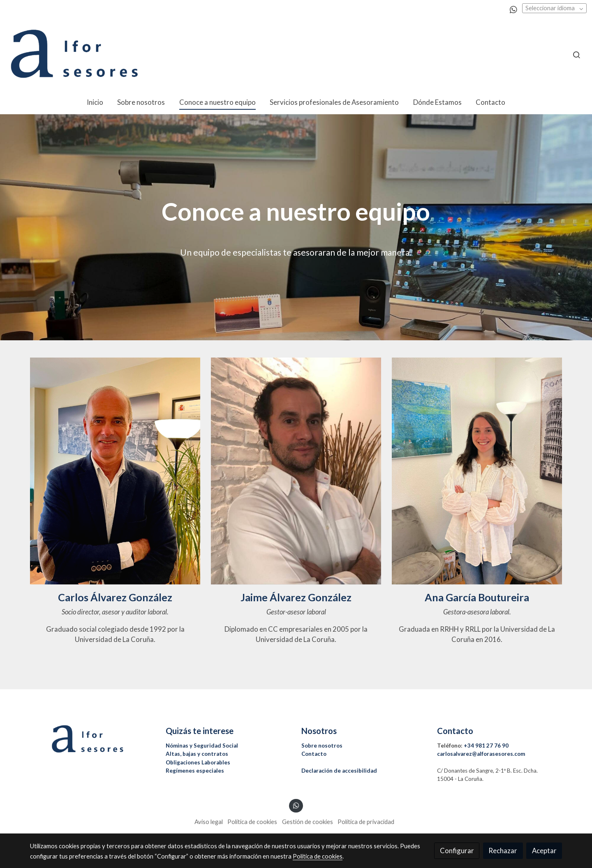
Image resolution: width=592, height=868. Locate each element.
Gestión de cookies (308, 822)
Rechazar (503, 851)
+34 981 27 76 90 (486, 746)
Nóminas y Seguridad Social (202, 746)
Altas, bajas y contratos (197, 754)
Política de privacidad (366, 822)
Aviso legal (209, 822)
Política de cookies (252, 822)
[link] (74, 55)
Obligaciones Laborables (198, 762)
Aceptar (544, 851)
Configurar (457, 851)
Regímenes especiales (195, 771)
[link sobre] (92, 739)
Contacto (314, 754)
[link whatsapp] (513, 9)
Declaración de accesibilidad (339, 771)
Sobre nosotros (322, 746)
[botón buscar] (576, 55)
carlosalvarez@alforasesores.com (481, 754)
